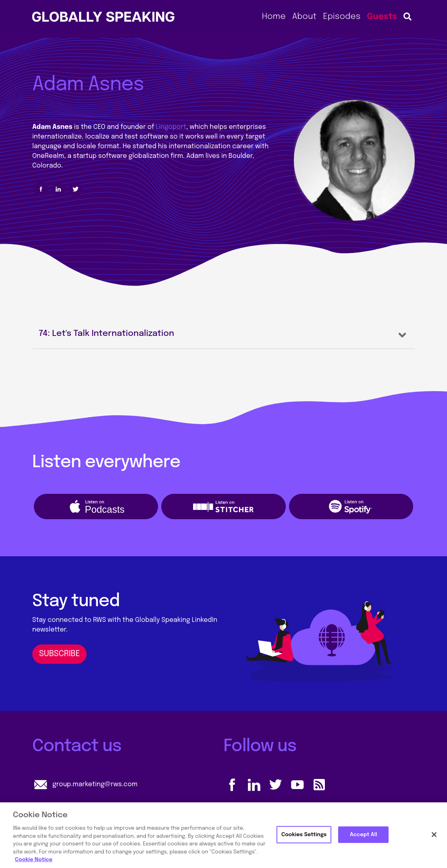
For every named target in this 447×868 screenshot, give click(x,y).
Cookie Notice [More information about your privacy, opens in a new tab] (34, 860)
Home (274, 17)
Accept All (364, 834)
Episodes (342, 17)
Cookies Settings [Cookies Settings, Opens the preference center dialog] (304, 834)
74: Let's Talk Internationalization (106, 334)
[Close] (434, 835)
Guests (382, 17)
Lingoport (171, 127)
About (305, 17)
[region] (223, 835)
